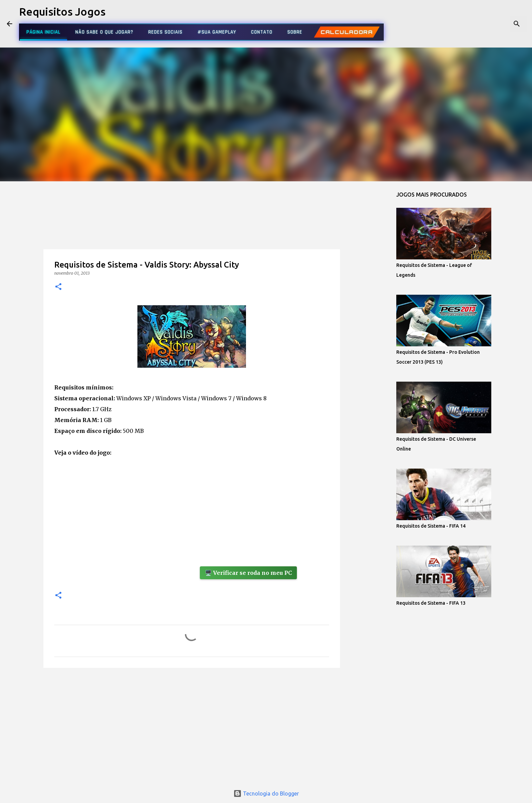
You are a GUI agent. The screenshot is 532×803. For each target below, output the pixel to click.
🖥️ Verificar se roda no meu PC (248, 573)
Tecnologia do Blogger (266, 793)
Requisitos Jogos (62, 12)
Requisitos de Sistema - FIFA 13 (431, 603)
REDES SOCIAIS (165, 32)
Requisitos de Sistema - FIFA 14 (431, 526)
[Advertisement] (192, 229)
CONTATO (262, 32)
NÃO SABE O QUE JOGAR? (104, 32)
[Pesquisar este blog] (491, 24)
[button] (58, 287)
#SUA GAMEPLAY (217, 32)
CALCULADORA (347, 32)
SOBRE (295, 32)
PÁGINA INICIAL (43, 32)
